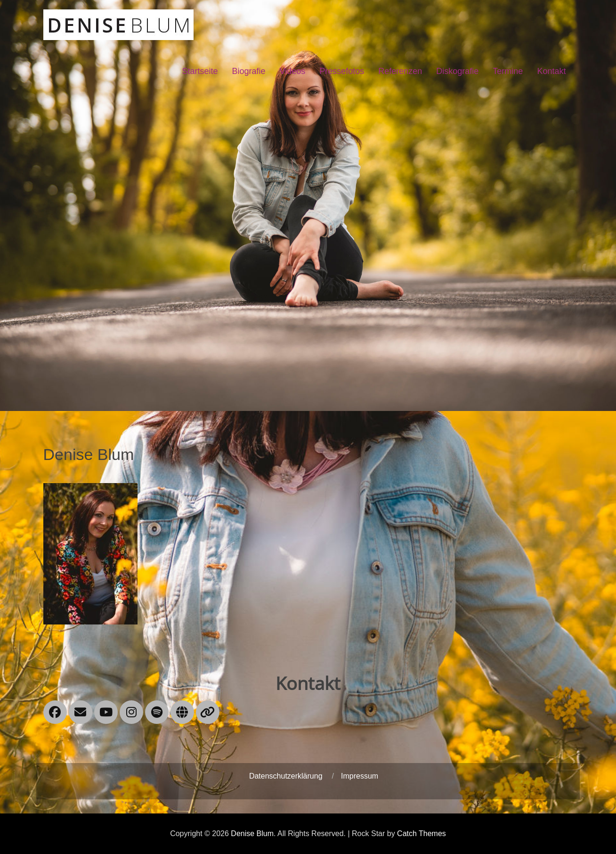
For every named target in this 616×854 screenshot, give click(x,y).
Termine (508, 71)
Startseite (200, 71)
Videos (292, 71)
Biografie (248, 71)
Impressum (360, 776)
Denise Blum (252, 833)
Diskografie (457, 71)
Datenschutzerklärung (286, 776)
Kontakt (551, 71)
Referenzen (400, 71)
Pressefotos (342, 71)
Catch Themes (421, 833)
